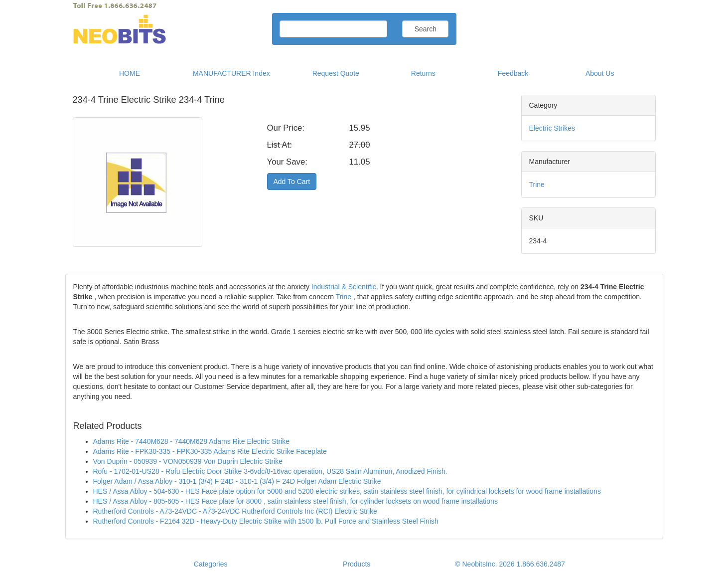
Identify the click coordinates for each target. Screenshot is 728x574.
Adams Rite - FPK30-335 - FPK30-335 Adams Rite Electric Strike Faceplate (210, 451)
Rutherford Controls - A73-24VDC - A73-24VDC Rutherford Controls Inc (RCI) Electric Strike (235, 511)
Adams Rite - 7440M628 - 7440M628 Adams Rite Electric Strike (192, 441)
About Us (600, 73)
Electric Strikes (552, 128)
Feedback (513, 73)
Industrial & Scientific (344, 287)
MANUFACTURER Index (231, 73)
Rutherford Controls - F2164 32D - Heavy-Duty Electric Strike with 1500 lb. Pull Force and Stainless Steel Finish (266, 521)
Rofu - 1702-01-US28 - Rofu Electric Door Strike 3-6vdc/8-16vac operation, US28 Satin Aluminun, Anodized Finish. (270, 471)
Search (426, 29)
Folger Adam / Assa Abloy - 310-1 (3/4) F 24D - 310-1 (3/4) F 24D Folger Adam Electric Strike (237, 481)
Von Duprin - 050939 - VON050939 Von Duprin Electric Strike (188, 461)
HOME (130, 73)
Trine (537, 185)
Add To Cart (292, 182)
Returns (423, 73)
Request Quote (336, 73)
